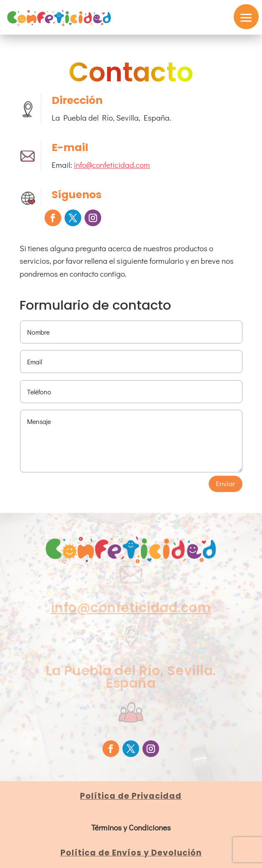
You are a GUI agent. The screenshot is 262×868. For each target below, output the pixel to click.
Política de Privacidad (131, 796)
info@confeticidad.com (112, 165)
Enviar (226, 483)
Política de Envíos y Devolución (131, 853)
